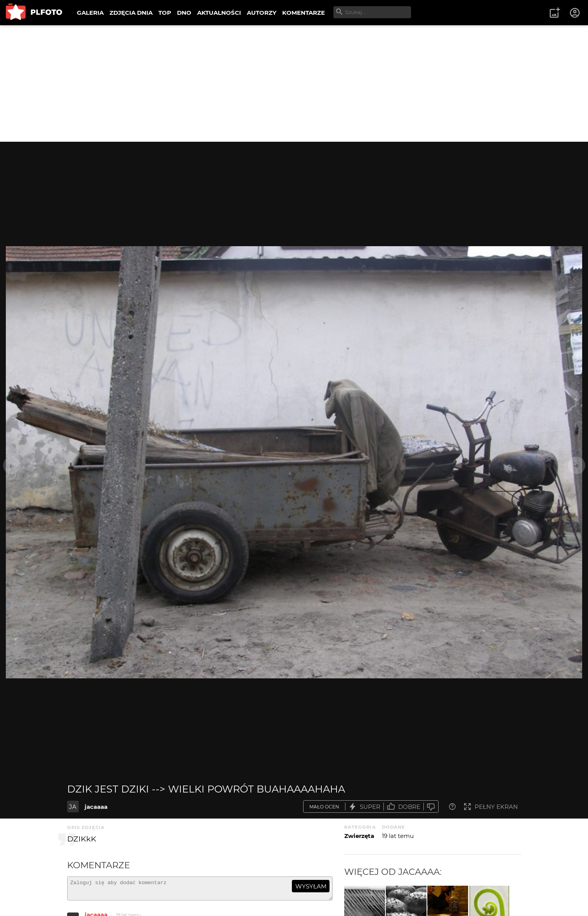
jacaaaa (96, 807)
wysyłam (311, 886)
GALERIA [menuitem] (90, 13)
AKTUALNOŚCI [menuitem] (219, 13)
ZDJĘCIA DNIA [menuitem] (131, 13)
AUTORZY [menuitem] (262, 13)
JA (73, 807)
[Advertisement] (294, 83)
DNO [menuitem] (184, 13)
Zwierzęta (359, 836)
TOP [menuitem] (165, 13)
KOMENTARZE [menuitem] (304, 13)
